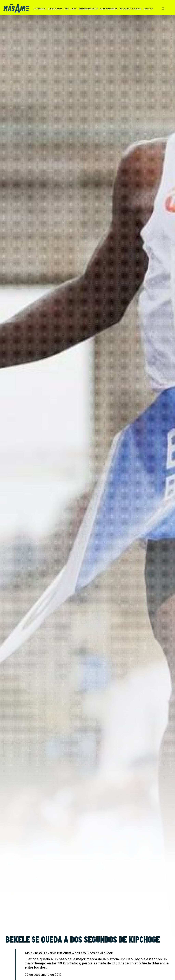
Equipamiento (109, 10)
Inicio (29, 953)
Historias (70, 9)
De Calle (41, 953)
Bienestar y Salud (130, 10)
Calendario (55, 9)
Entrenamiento (88, 10)
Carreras (39, 10)
